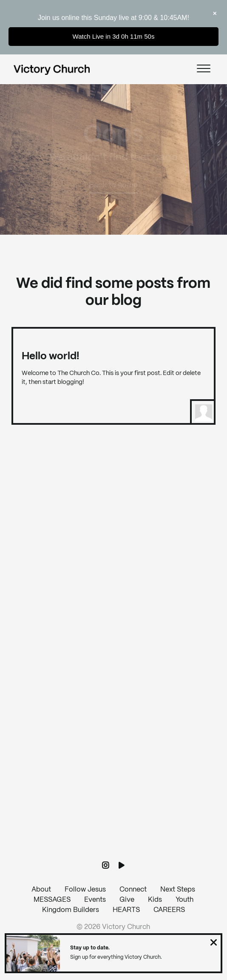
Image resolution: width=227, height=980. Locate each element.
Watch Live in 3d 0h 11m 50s (114, 36)
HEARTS (126, 910)
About (41, 890)
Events (95, 900)
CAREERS (169, 910)
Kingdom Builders (71, 910)
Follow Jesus (85, 890)
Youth (184, 900)
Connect (133, 890)
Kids (155, 900)
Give (127, 900)
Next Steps (178, 890)
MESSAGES (52, 900)
